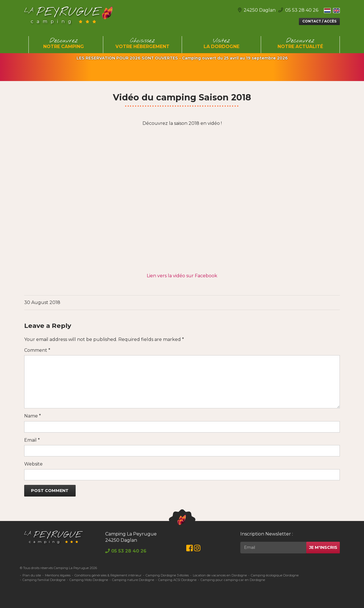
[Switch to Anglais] (336, 10)
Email (32, 440)
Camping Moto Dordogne (89, 580)
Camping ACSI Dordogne (177, 580)
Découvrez (64, 44)
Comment (37, 350)
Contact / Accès (319, 21)
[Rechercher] (273, 548)
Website (33, 464)
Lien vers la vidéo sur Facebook (182, 276)
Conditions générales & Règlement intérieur (108, 575)
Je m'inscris (323, 547)
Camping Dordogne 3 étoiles (167, 575)
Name (33, 416)
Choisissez (143, 44)
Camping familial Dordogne (44, 580)
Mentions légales (58, 575)
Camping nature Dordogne (133, 580)
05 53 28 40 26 (298, 10)
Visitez (222, 44)
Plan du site (32, 575)
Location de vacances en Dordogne (220, 575)
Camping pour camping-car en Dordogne (233, 580)
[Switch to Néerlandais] (327, 10)
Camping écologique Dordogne (275, 575)
